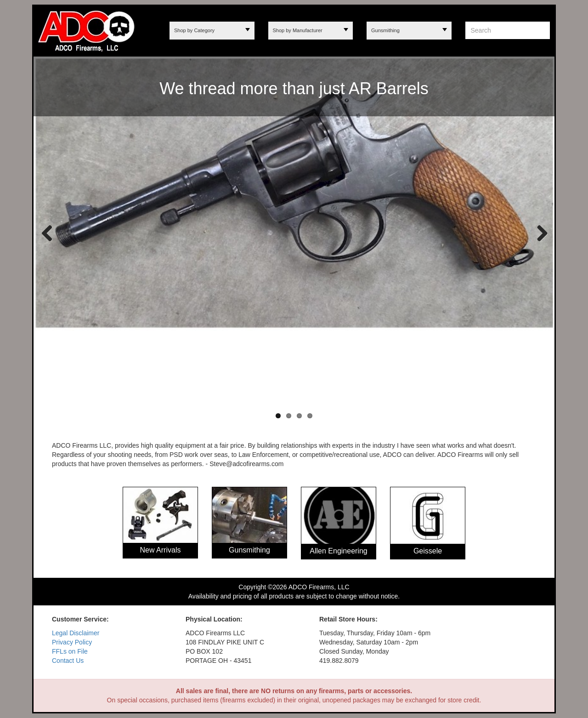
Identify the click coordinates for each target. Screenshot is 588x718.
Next (538, 233)
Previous (47, 233)
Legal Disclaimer (76, 633)
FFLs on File (70, 651)
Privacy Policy (72, 642)
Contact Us (68, 661)
